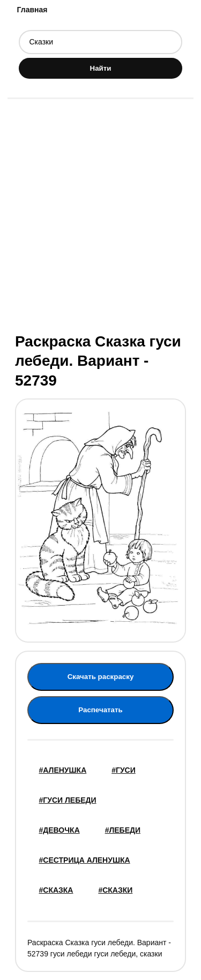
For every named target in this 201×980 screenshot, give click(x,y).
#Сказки (115, 890)
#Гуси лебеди (68, 800)
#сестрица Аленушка (85, 860)
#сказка (56, 890)
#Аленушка (63, 770)
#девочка (59, 830)
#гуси (124, 770)
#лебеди (123, 830)
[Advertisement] (100, 214)
